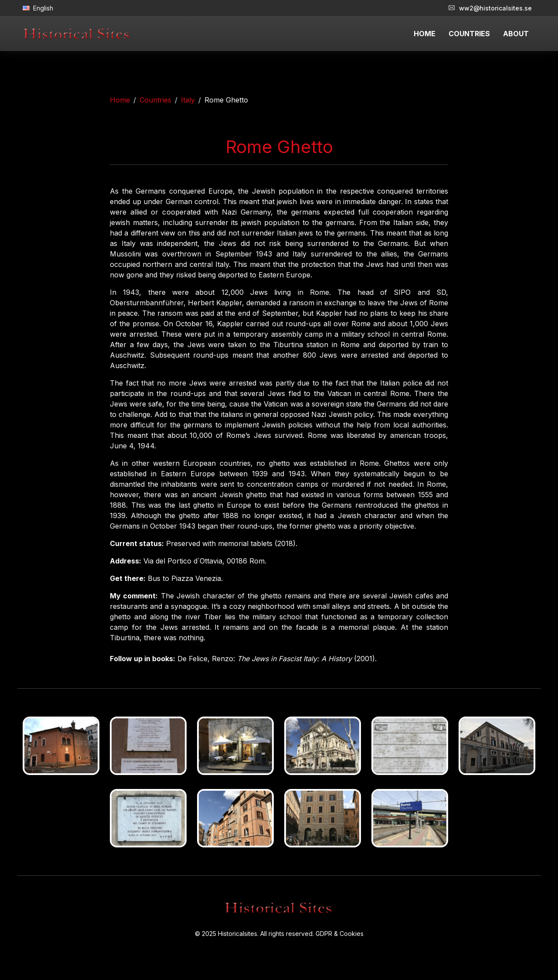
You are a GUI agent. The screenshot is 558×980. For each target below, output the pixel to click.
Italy (188, 100)
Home (120, 100)
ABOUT (516, 34)
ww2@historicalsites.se (490, 8)
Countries (155, 100)
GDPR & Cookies (340, 934)
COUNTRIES (469, 34)
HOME (425, 34)
